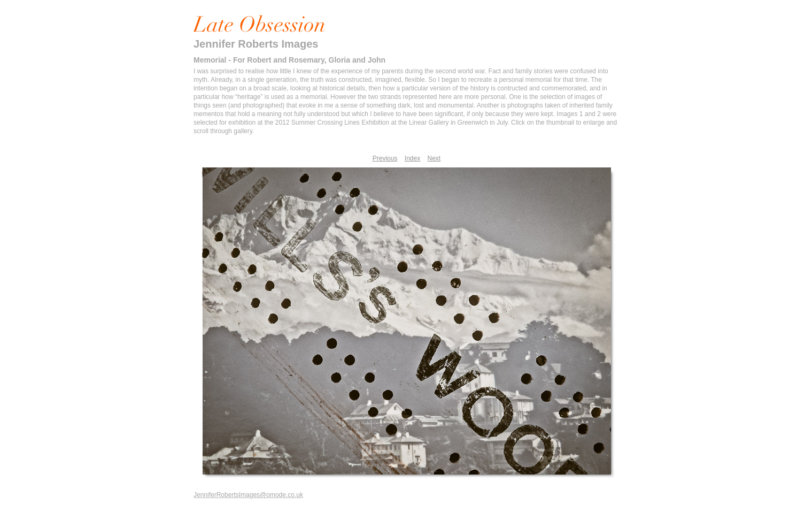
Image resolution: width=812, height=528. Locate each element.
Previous (385, 158)
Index (412, 158)
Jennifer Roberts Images (256, 44)
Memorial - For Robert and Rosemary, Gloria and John (289, 60)
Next (434, 158)
